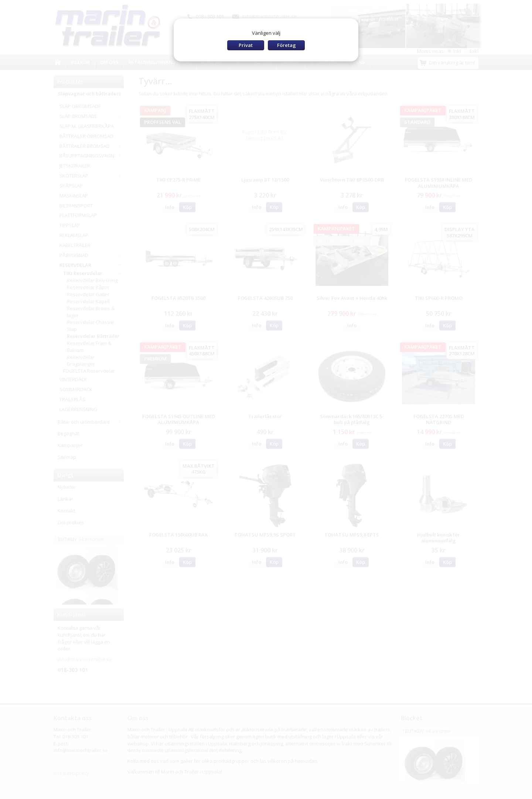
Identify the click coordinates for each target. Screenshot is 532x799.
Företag (287, 45)
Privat (246, 45)
